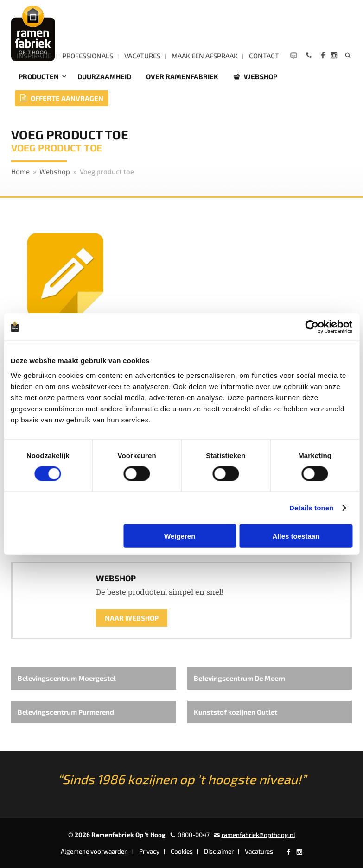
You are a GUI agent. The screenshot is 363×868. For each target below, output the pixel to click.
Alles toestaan (296, 536)
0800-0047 (194, 835)
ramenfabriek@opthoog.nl (258, 835)
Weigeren (180, 536)
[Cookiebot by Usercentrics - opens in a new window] (312, 327)
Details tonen (311, 508)
